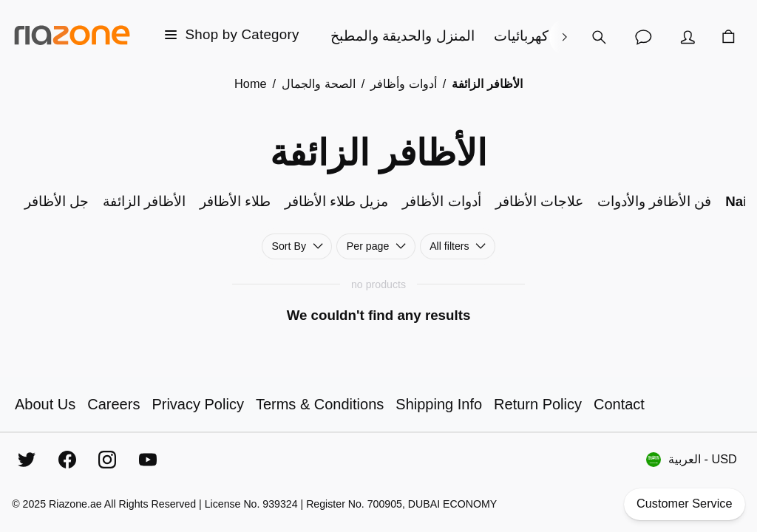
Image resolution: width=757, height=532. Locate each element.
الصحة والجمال (319, 83)
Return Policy (538, 404)
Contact (619, 404)
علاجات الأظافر (539, 201)
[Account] (688, 37)
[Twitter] (27, 460)
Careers (113, 404)
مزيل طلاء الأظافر (336, 201)
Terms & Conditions (320, 404)
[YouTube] (148, 460)
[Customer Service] (643, 37)
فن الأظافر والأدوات (654, 201)
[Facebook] (67, 460)
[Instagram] (107, 460)
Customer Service (685, 504)
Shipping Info (439, 404)
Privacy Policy (197, 404)
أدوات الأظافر (441, 201)
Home (251, 83)
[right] (564, 37)
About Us (45, 404)
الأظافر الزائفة (144, 201)
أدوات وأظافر (404, 83)
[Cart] (728, 37)
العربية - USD (692, 459)
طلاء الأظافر (235, 201)
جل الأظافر (57, 201)
